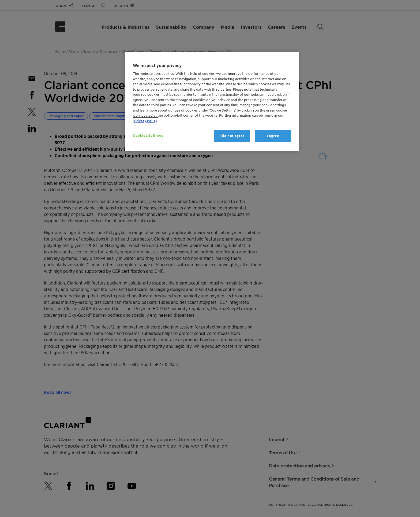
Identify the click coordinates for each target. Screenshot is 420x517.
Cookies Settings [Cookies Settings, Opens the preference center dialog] (148, 136)
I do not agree (232, 136)
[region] (212, 101)
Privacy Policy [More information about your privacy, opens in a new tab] (146, 121)
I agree (273, 136)
